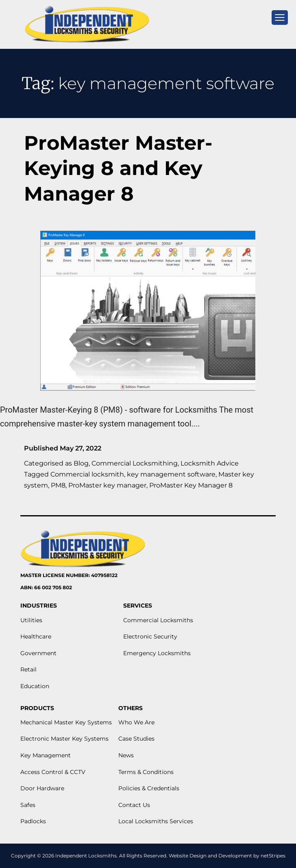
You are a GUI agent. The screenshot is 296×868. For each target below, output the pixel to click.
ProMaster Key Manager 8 (191, 485)
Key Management (46, 755)
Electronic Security (150, 636)
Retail (28, 669)
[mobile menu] (280, 17)
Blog (81, 463)
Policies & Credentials (149, 788)
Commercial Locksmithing (135, 463)
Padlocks (33, 821)
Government (38, 653)
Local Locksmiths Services (156, 821)
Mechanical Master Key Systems (66, 722)
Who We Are (136, 722)
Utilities (31, 620)
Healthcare (36, 636)
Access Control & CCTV (53, 772)
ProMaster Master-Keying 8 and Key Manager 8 (118, 168)
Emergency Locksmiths (157, 653)
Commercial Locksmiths (158, 620)
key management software (171, 474)
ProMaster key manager (107, 485)
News (126, 755)
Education (35, 686)
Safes (28, 805)
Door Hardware (42, 788)
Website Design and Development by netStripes (227, 856)
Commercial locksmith (87, 474)
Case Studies (136, 739)
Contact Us (134, 805)
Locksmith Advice (210, 463)
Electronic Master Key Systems (64, 739)
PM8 (58, 485)
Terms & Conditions (146, 772)
